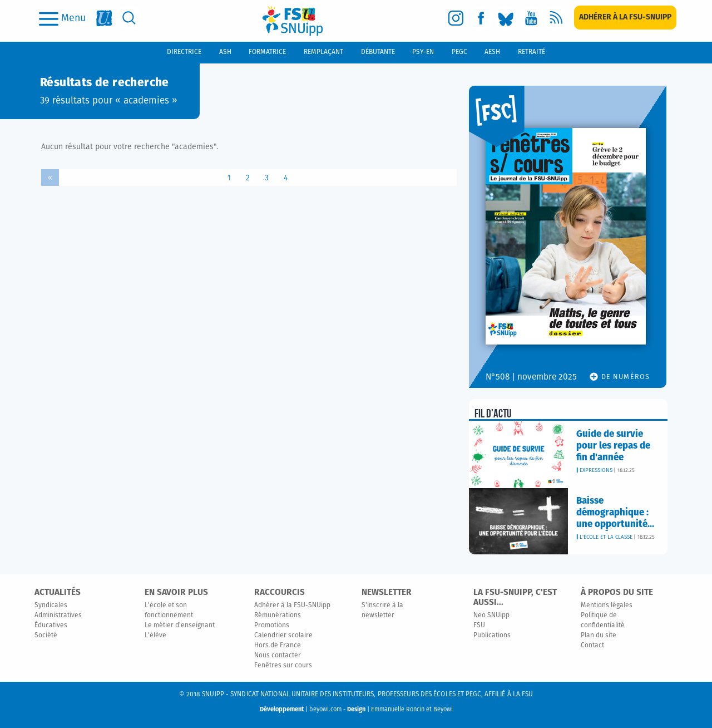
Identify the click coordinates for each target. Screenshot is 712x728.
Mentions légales (607, 606)
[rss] (556, 18)
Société (46, 636)
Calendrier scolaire (283, 636)
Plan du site (599, 636)
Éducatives (51, 626)
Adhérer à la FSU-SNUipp (292, 606)
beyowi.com (325, 709)
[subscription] (625, 18)
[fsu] (104, 18)
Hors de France (278, 646)
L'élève (155, 636)
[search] (129, 18)
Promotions (272, 626)
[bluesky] (506, 18)
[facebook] (481, 18)
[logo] (293, 21)
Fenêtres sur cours (283, 666)
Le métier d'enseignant (180, 626)
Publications (492, 636)
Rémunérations (278, 616)
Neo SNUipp (491, 616)
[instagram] (456, 18)
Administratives (58, 616)
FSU (479, 626)
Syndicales (51, 606)
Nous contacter (278, 656)
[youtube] (531, 18)
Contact (592, 646)
